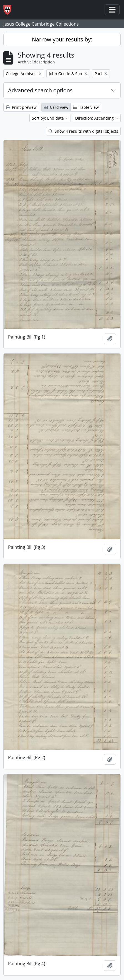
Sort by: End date (48, 118)
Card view (56, 107)
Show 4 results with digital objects (83, 131)
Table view (86, 107)
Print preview (21, 107)
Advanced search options (40, 90)
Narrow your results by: (62, 39)
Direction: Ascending (95, 118)
